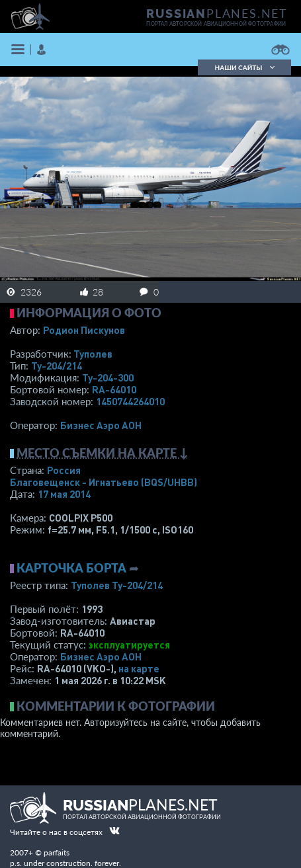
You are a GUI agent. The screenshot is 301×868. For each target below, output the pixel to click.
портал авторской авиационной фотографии (216, 24)
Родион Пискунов (84, 330)
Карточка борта (71, 568)
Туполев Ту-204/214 (117, 585)
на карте (139, 668)
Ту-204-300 (108, 377)
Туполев (93, 354)
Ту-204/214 (57, 366)
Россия (64, 470)
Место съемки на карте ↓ (103, 453)
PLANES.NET (217, 13)
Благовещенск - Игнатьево (104, 482)
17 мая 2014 (64, 494)
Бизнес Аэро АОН (101, 425)
